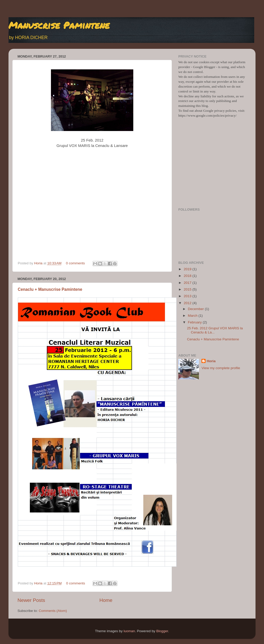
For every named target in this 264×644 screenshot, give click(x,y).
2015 (188, 289)
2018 (188, 276)
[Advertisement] (212, 168)
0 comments (75, 263)
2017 (188, 283)
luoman (129, 631)
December (196, 309)
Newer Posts (31, 600)
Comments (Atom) (53, 611)
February (195, 322)
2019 (188, 269)
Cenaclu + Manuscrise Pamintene (50, 289)
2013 (188, 296)
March (193, 316)
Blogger (162, 631)
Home (106, 600)
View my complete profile (221, 368)
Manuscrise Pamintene (59, 25)
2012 (188, 303)
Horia (39, 263)
